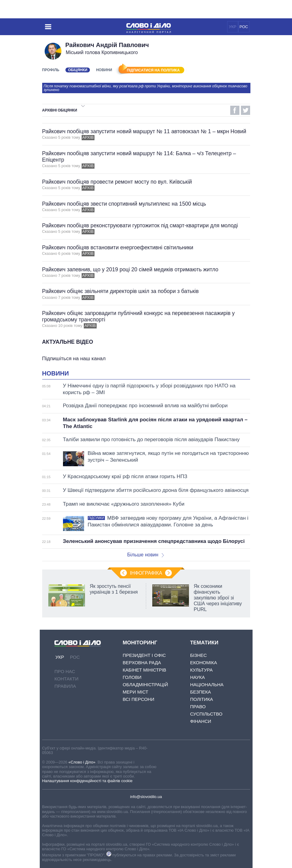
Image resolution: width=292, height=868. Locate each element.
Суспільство (206, 714)
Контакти (66, 679)
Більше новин (146, 555)
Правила (65, 686)
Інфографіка (146, 573)
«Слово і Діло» (82, 762)
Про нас (65, 671)
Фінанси (201, 721)
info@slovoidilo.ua (146, 797)
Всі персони (138, 699)
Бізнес (199, 655)
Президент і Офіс (144, 655)
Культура (201, 670)
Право (198, 707)
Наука (198, 677)
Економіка (204, 663)
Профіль (51, 70)
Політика (202, 699)
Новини (104, 70)
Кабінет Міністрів (144, 670)
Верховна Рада (142, 663)
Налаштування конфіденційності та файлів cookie (87, 781)
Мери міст (135, 692)
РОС (244, 27)
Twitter (246, 110)
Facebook (235, 110)
